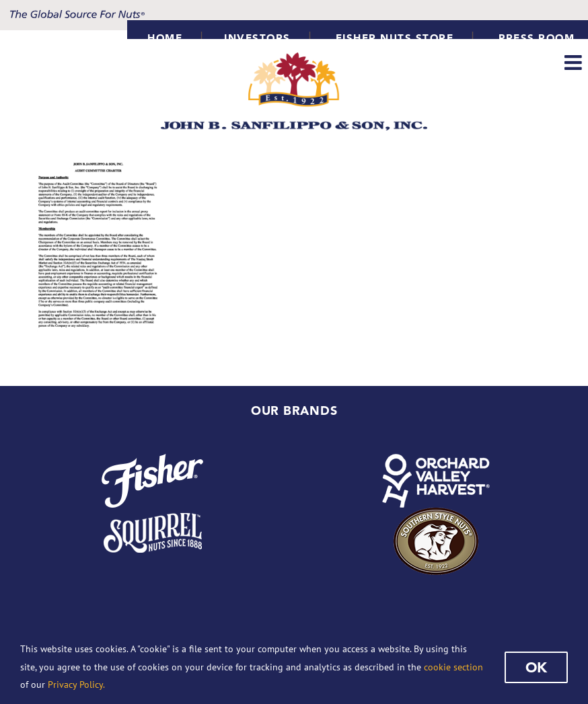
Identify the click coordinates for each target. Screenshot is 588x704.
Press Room (537, 38)
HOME (165, 38)
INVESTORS (257, 38)
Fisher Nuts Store (395, 38)
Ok (536, 667)
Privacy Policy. (76, 685)
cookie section (453, 667)
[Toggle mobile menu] (575, 63)
